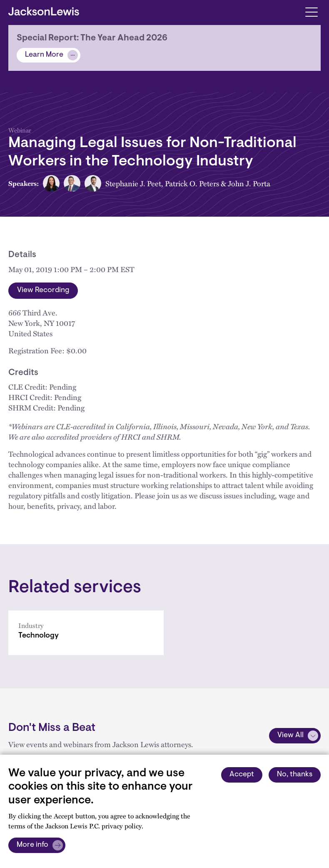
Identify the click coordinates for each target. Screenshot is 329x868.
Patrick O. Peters (192, 183)
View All (290, 735)
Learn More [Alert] (44, 55)
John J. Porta (249, 183)
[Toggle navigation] (311, 11)
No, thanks (295, 775)
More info (32, 845)
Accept (242, 775)
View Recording (43, 290)
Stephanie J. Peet (133, 183)
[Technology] (86, 633)
